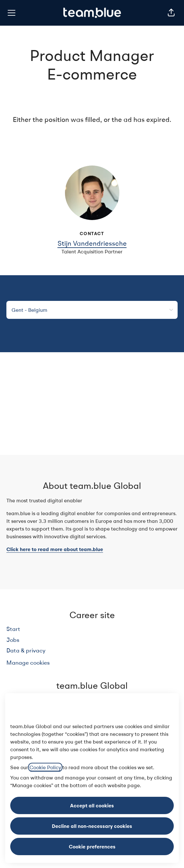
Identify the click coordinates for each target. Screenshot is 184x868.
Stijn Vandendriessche (92, 243)
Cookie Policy (45, 767)
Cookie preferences (92, 847)
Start (13, 629)
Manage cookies (28, 663)
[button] (171, 13)
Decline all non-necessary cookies (92, 826)
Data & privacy (26, 650)
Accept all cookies (92, 805)
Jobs (13, 640)
